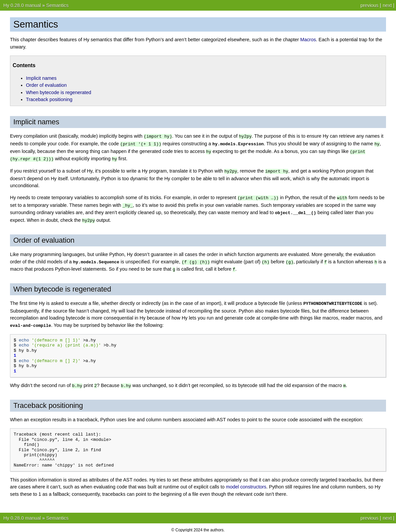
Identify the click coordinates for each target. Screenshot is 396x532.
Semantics (57, 5)
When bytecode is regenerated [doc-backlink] (62, 285)
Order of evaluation (46, 85)
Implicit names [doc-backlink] (36, 122)
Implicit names (41, 78)
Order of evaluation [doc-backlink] (44, 237)
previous (369, 5)
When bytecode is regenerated (59, 92)
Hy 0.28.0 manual (22, 5)
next (387, 5)
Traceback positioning (49, 99)
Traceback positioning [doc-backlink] (48, 401)
